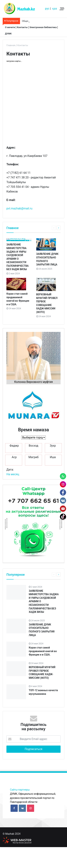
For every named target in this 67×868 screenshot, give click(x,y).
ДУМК (8, 34)
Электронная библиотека (43, 27)
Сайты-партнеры (20, 811)
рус (47, 9)
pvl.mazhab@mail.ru (20, 208)
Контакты (22, 27)
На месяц (13, 495)
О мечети (10, 27)
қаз (55, 9)
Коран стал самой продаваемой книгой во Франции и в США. (43, 672)
